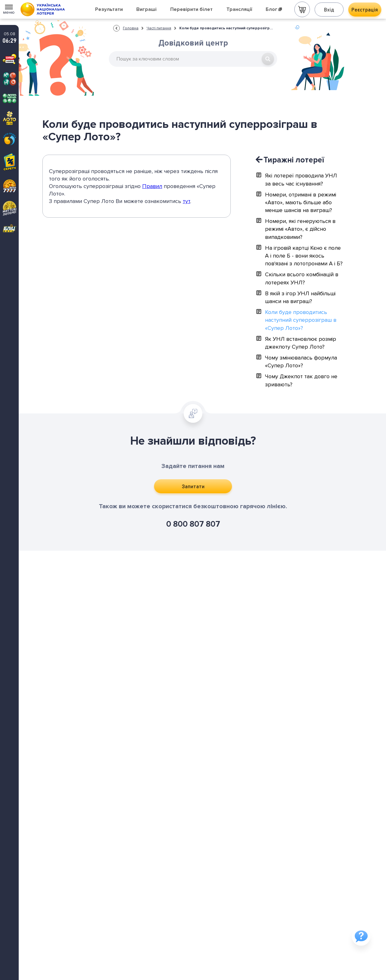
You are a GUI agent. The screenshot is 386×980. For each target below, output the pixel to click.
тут (186, 201)
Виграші (146, 9)
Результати (109, 9)
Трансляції (239, 9)
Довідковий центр (193, 43)
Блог (274, 9)
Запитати (193, 486)
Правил (152, 186)
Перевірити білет (191, 9)
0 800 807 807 (193, 524)
